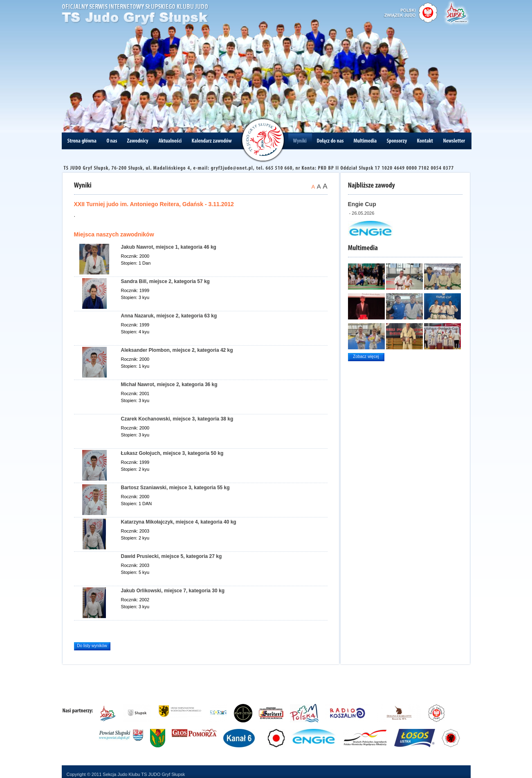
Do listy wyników (92, 646)
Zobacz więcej (366, 356)
